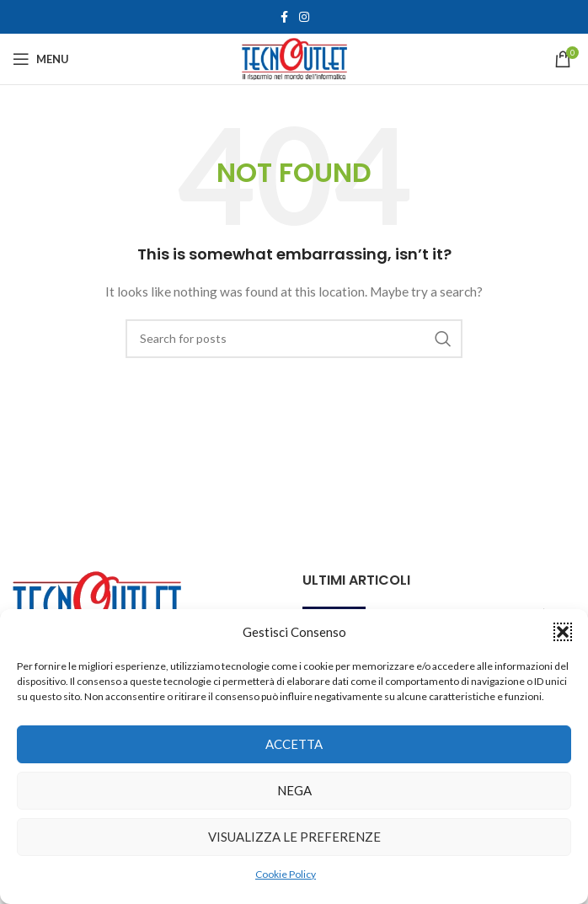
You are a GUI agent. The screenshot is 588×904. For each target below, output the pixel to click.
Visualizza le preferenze (294, 837)
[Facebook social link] (284, 17)
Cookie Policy (286, 874)
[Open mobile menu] (41, 59)
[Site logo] (294, 58)
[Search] (294, 339)
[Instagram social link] (304, 17)
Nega (294, 790)
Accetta (294, 744)
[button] (563, 632)
